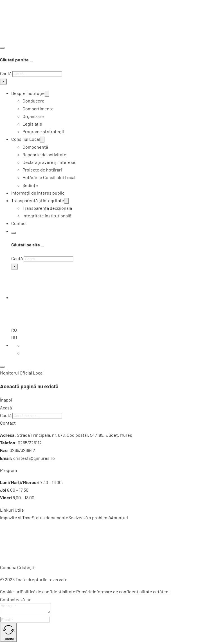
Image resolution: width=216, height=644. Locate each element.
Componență (35, 147)
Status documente (50, 517)
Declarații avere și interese (49, 162)
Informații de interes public (38, 193)
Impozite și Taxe (16, 517)
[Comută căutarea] (2, 48)
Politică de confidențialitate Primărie (57, 591)
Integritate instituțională (47, 216)
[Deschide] (2, 367)
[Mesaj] (28, 609)
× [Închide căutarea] (3, 82)
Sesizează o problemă (90, 517)
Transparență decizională (47, 208)
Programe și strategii (43, 131)
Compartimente (38, 109)
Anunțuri (120, 517)
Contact (19, 223)
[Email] (25, 621)
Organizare (33, 116)
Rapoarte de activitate (44, 154)
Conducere (33, 101)
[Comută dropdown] (47, 94)
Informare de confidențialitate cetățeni (131, 591)
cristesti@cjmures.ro (34, 458)
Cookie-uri (10, 591)
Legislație (32, 124)
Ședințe (30, 185)
